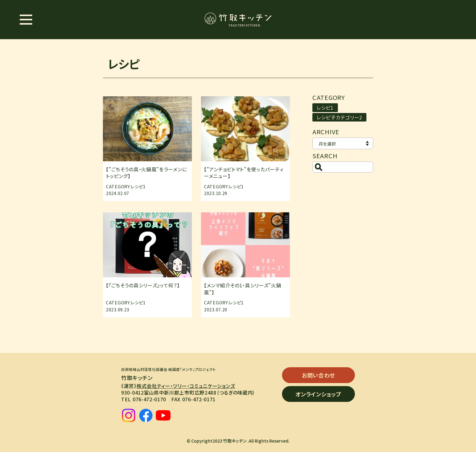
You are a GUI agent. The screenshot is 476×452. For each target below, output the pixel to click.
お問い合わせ (318, 375)
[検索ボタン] (318, 167)
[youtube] (163, 415)
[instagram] (129, 415)
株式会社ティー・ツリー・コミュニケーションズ (186, 386)
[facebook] (146, 415)
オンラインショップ (318, 394)
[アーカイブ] (343, 143)
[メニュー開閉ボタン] (26, 20)
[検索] (343, 167)
